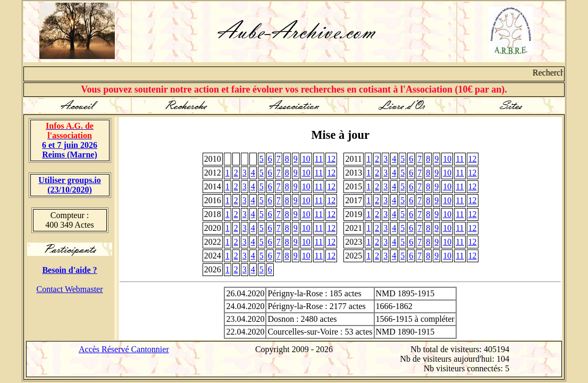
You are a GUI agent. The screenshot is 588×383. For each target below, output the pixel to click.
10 (306, 159)
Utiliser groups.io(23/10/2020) (70, 185)
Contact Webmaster (69, 289)
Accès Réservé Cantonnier (124, 349)
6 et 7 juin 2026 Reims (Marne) (70, 140)
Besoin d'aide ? (69, 270)
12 (331, 159)
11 (319, 159)
